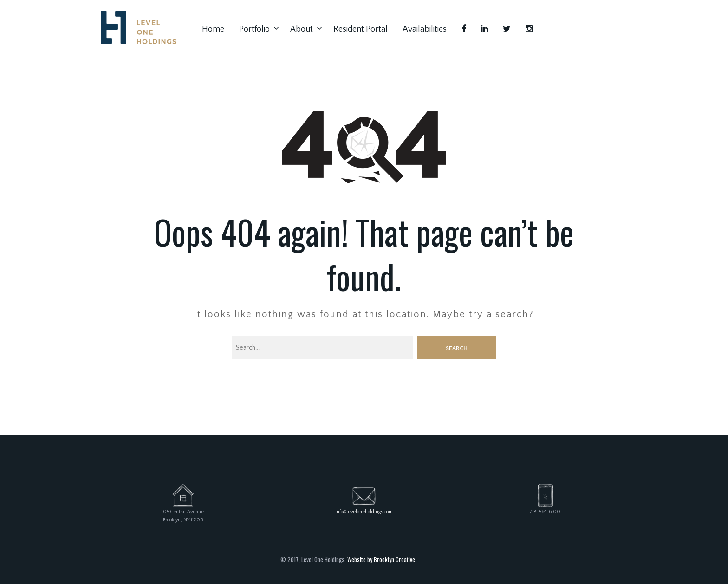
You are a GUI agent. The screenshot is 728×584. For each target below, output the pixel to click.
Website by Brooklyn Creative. (382, 559)
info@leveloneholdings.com (364, 512)
